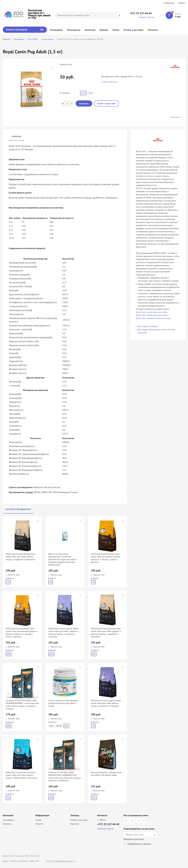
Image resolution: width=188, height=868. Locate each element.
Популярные (74, 30)
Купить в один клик (106, 103)
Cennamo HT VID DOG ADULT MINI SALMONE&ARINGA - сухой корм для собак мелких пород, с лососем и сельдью (22, 705)
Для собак (33, 39)
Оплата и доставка (133, 30)
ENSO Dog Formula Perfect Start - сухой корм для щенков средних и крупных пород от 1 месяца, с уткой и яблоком (22, 633)
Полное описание (109, 82)
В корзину (84, 103)
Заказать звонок (147, 17)
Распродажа (56, 30)
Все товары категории (148, 326)
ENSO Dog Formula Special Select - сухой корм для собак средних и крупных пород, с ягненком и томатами (64, 633)
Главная (6, 39)
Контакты (153, 30)
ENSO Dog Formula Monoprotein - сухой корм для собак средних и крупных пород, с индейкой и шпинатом (106, 633)
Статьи (116, 30)
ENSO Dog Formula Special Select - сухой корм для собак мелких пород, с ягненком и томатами (106, 703)
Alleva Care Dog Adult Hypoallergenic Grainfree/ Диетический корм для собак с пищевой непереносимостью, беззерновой (62, 559)
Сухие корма (48, 39)
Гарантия (75, 824)
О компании (8, 820)
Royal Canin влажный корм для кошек (153, 318)
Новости (39, 824)
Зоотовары (19, 39)
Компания (90, 30)
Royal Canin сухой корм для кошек (152, 315)
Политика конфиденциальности (61, 861)
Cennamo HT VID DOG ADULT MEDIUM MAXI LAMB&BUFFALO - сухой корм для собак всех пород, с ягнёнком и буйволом (65, 776)
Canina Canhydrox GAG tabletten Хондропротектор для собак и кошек (63, 703)
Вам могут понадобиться (18, 509)
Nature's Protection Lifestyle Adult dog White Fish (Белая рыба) (106, 774)
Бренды (104, 30)
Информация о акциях (139, 844)
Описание (16, 136)
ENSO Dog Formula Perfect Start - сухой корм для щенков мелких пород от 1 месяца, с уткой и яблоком (106, 558)
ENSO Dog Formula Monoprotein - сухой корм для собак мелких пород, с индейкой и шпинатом (21, 557)
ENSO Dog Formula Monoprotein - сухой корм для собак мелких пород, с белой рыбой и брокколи (22, 775)
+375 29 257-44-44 (141, 13)
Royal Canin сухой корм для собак (152, 312)
